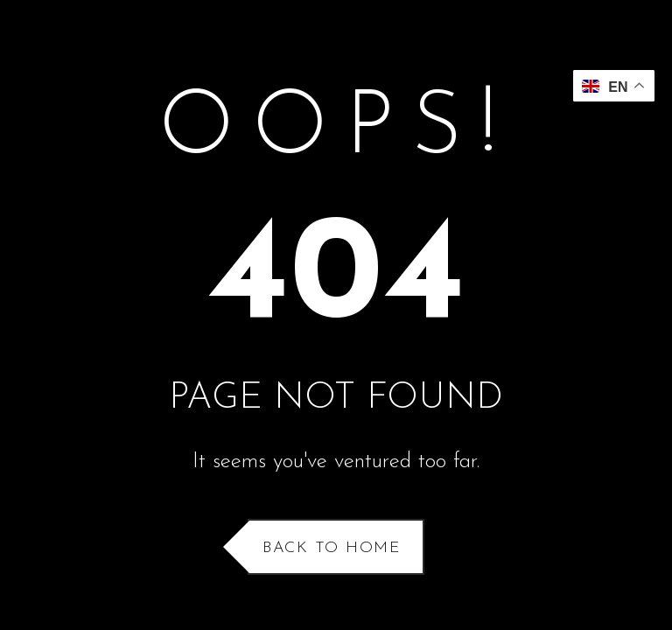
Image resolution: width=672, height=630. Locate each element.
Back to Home (332, 548)
